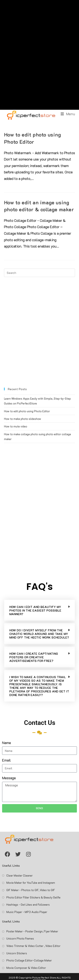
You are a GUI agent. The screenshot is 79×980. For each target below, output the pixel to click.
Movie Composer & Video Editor (26, 968)
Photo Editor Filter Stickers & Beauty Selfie (33, 897)
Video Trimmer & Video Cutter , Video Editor (33, 946)
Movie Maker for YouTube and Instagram (31, 883)
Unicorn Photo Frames (20, 938)
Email (6, 760)
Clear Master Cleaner (19, 875)
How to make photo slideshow (23, 419)
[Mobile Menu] (68, 114)
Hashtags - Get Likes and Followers (28, 904)
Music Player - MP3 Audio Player (27, 912)
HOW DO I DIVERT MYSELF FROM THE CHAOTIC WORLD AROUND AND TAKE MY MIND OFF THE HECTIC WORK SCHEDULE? (39, 634)
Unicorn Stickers (17, 953)
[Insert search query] (40, 273)
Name (7, 743)
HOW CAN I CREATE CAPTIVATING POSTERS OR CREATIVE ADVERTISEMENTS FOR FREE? (34, 657)
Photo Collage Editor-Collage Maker (29, 960)
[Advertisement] (39, 55)
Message (9, 778)
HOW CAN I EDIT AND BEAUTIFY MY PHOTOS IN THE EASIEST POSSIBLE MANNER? (35, 610)
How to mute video (16, 426)
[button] (39, 610)
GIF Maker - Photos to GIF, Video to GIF (31, 890)
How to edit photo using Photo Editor (27, 411)
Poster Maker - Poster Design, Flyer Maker (32, 931)
